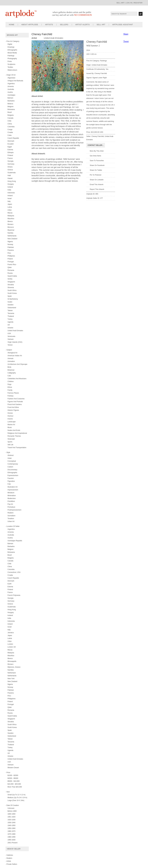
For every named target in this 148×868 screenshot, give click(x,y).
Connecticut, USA (14, 572)
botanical (11, 370)
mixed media (12, 53)
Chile (9, 121)
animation (11, 361)
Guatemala (12, 173)
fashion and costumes (16, 399)
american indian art (15, 356)
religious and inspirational (17, 433)
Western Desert (13, 768)
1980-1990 (11, 837)
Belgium (10, 107)
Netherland (12, 673)
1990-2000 (11, 840)
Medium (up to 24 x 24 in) (17, 798)
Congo (10, 130)
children (11, 381)
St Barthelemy (13, 299)
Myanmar (11, 230)
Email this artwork (97, 185)
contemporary (13, 464)
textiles (10, 67)
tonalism (11, 519)
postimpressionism (14, 510)
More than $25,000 (15, 787)
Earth (10, 584)
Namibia (11, 670)
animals (10, 358)
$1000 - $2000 (13, 775)
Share (126, 34)
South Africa (12, 290)
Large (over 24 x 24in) (16, 800)
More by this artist (97, 151)
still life (10, 445)
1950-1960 (11, 828)
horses (10, 413)
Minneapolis (12, 661)
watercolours (12, 70)
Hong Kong (12, 181)
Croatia (10, 132)
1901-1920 (11, 817)
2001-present (12, 843)
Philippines (12, 699)
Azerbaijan (11, 95)
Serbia (10, 279)
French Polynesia (14, 595)
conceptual (12, 461)
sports (10, 442)
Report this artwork (97, 189)
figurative (11, 481)
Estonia (10, 150)
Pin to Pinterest (96, 175)
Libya (10, 210)
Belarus (10, 104)
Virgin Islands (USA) (15, 342)
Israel (10, 198)
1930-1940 (11, 823)
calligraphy (12, 373)
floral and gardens (15, 404)
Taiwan (10, 310)
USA (9, 333)
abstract (11, 455)
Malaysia (11, 216)
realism (10, 513)
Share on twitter (96, 170)
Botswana (11, 109)
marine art (11, 425)
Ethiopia (10, 153)
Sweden (10, 305)
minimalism (12, 496)
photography (12, 59)
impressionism (13, 490)
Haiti (9, 175)
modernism (12, 498)
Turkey (10, 319)
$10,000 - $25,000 (14, 784)
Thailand (11, 316)
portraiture (11, 507)
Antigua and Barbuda (15, 81)
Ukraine (10, 328)
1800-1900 (11, 814)
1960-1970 (11, 831)
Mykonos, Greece (14, 667)
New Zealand (12, 239)
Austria (10, 92)
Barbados (11, 101)
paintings (11, 56)
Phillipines (11, 256)
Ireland (10, 196)
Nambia (10, 233)
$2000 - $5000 (13, 778)
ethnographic (12, 50)
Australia (11, 89)
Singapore (11, 282)
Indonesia (11, 193)
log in (129, 3)
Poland (10, 259)
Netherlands (12, 236)
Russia (10, 273)
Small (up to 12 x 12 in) (17, 795)
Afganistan (11, 78)
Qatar (10, 267)
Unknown (11, 808)
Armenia (11, 86)
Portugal (11, 262)
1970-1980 (11, 834)
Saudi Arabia (12, 276)
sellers (64, 25)
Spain (10, 296)
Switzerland (12, 308)
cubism (10, 467)
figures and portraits (15, 402)
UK (9, 325)
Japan (10, 204)
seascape (11, 439)
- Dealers (9, 858)
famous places (13, 393)
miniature (11, 493)
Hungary (11, 184)
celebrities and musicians (17, 379)
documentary (12, 470)
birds (9, 367)
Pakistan (11, 247)
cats (9, 376)
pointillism (11, 501)
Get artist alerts (95, 156)
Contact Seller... (96, 145)
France (10, 158)
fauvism (11, 478)
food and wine (13, 407)
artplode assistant (123, 25)
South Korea (12, 293)
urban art (11, 521)
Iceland (10, 187)
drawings (11, 47)
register (138, 3)
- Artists (8, 861)
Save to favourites (97, 161)
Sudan (10, 302)
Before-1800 (12, 811)
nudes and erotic (14, 430)
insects (10, 419)
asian (10, 458)
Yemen (10, 345)
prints (10, 61)
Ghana (10, 167)
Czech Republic (13, 138)
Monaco (10, 224)
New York (11, 679)
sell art (121, 3)
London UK (12, 647)
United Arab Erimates (15, 331)
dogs (9, 384)
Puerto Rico (12, 265)
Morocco (11, 227)
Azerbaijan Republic (15, 541)
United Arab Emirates (15, 759)
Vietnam (11, 339)
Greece (10, 170)
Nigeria (10, 242)
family (10, 390)
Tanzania (11, 313)
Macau (10, 213)
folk (9, 484)
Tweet (126, 41)
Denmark (11, 141)
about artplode (30, 25)
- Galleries (9, 855)
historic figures (13, 410)
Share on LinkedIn (97, 180)
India (9, 190)
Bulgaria (11, 115)
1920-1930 (11, 820)
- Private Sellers (11, 864)
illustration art (13, 487)
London (10, 644)
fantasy (10, 396)
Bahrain (10, 98)
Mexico (10, 221)
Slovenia (11, 288)
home (12, 25)
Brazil (10, 112)
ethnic (10, 387)
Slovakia (11, 285)
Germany (11, 164)
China (10, 124)
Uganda (10, 322)
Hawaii (10, 178)
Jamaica (11, 633)
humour (10, 416)
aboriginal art (12, 353)
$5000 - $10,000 (13, 781)
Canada (10, 118)
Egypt (10, 147)
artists (49, 25)
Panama (11, 250)
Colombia (11, 127)
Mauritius (11, 219)
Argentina (11, 84)
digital (10, 44)
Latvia (10, 207)
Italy (9, 201)
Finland (10, 155)
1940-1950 (11, 825)
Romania (11, 270)
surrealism (11, 516)
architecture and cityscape (17, 364)
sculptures (11, 64)
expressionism (13, 475)
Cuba (10, 135)
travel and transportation (17, 448)
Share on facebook (97, 165)
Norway (10, 244)
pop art (10, 504)
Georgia (10, 161)
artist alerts (82, 25)
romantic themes (14, 436)
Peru (9, 253)
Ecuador (11, 144)
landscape (12, 422)
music (10, 427)
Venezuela (11, 336)
